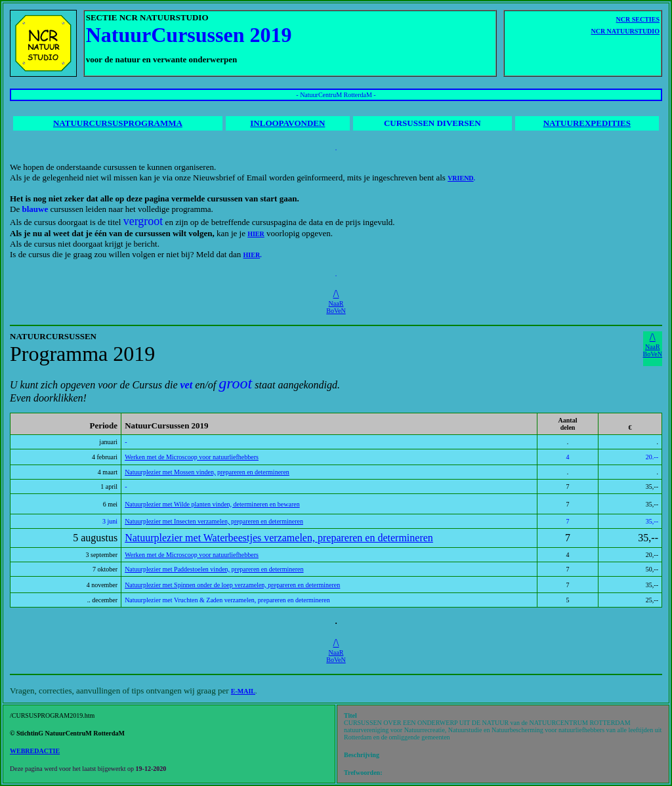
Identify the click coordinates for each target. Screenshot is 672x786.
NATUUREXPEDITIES (587, 123)
